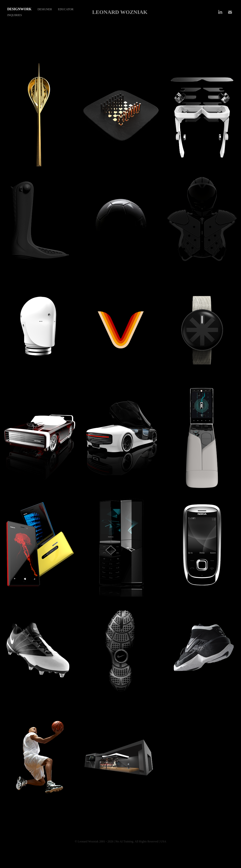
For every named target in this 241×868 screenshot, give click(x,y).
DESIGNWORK (20, 9)
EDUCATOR (66, 9)
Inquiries (15, 15)
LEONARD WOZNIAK (120, 12)
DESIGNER (45, 9)
